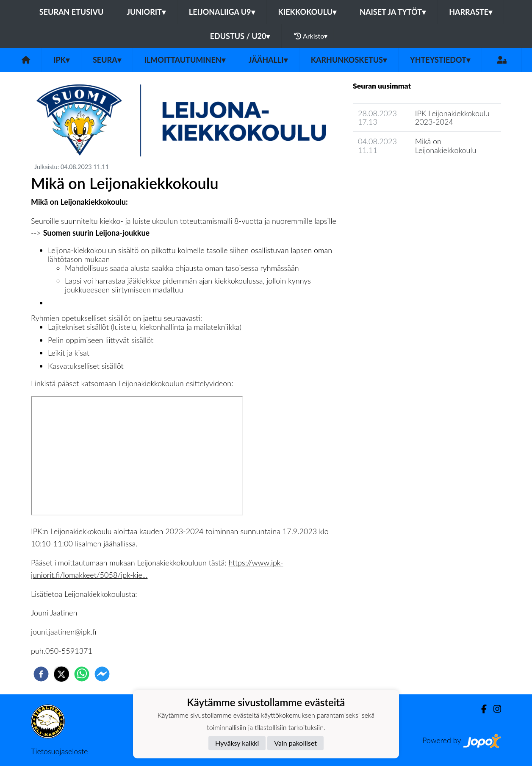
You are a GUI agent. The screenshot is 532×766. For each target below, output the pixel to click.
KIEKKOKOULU (308, 12)
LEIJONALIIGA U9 (222, 12)
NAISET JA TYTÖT (393, 12)
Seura (107, 60)
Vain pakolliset (295, 743)
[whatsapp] (82, 674)
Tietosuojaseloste (59, 751)
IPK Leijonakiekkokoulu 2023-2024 (452, 118)
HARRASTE (471, 12)
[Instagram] (494, 709)
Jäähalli (268, 60)
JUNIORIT (146, 12)
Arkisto (311, 36)
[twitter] (61, 674)
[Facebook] (481, 709)
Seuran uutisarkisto (390, 174)
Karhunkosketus (349, 60)
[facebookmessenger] (102, 674)
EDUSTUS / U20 (240, 36)
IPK (61, 60)
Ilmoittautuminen (185, 60)
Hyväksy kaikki (237, 743)
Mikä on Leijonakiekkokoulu (446, 146)
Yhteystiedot (440, 60)
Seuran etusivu (72, 12)
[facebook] (41, 674)
